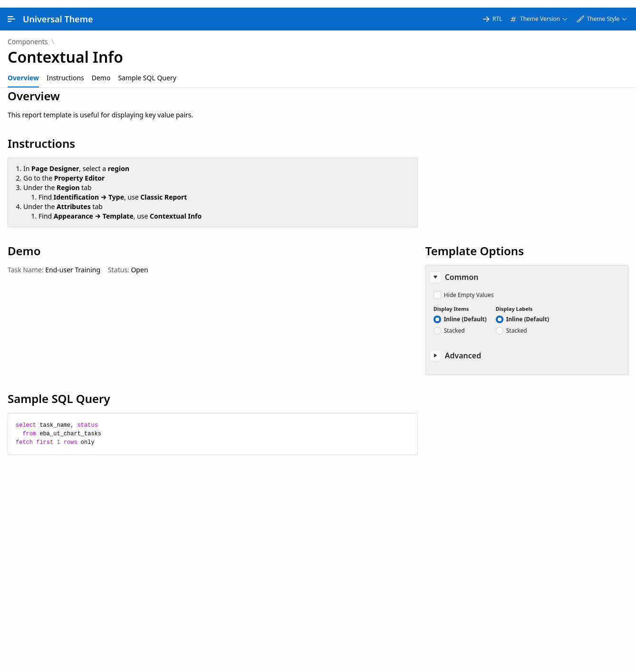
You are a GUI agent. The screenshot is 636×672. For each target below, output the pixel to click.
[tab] (23, 70)
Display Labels (514, 301)
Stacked (454, 323)
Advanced (463, 348)
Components (28, 34)
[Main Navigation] (11, 11)
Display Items (451, 301)
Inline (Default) (465, 312)
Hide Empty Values (469, 288)
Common (462, 269)
